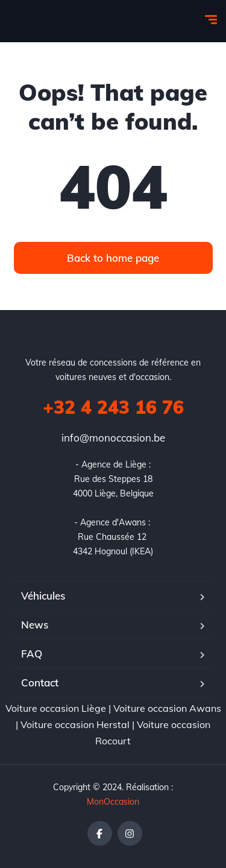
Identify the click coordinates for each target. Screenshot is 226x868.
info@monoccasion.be (113, 438)
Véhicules (43, 596)
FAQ (32, 654)
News (35, 625)
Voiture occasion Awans (167, 708)
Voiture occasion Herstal (75, 724)
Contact (40, 683)
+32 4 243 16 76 (113, 407)
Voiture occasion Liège (56, 708)
